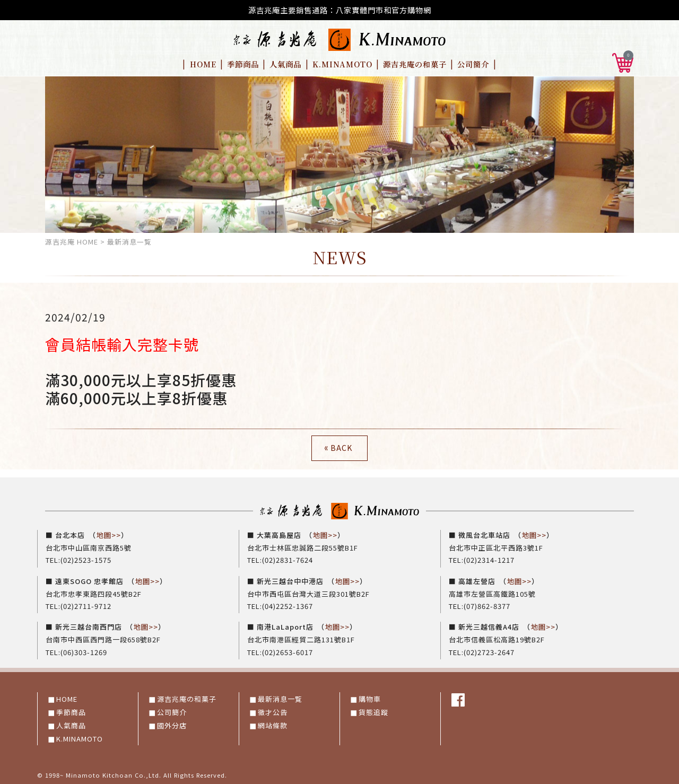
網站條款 (273, 724)
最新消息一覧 (280, 698)
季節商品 (243, 64)
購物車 (370, 698)
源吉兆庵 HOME (72, 242)
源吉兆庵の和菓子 (415, 64)
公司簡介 (473, 64)
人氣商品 (285, 64)
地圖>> (109, 535)
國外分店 (172, 724)
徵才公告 (273, 711)
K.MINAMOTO (342, 64)
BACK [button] (337, 448)
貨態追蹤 (373, 711)
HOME (203, 64)
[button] (623, 61)
